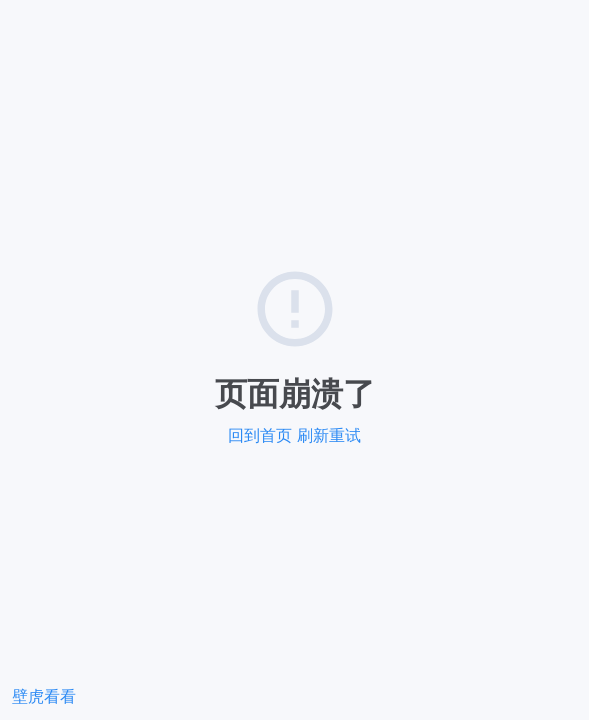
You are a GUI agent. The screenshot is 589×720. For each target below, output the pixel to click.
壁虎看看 (44, 696)
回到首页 (260, 435)
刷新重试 (329, 435)
